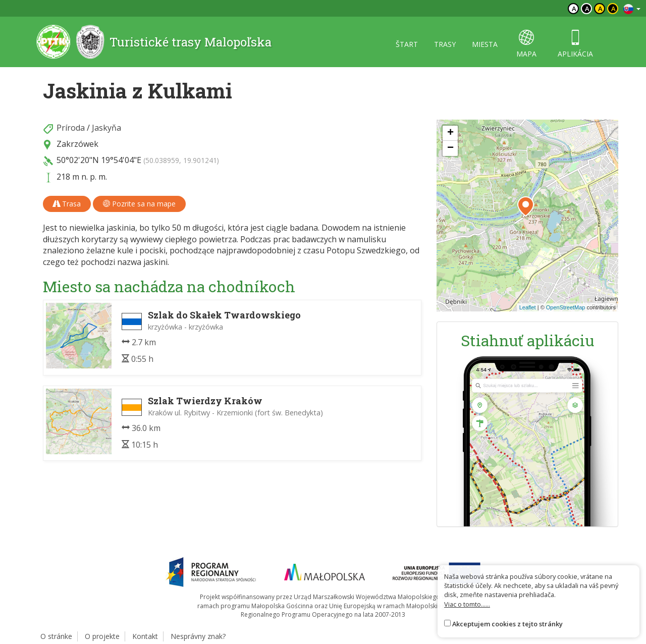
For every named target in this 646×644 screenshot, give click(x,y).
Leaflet (528, 307)
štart (407, 44)
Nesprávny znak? (198, 636)
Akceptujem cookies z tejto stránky (507, 624)
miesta (485, 44)
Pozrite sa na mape (139, 204)
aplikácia (575, 44)
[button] (526, 206)
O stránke (56, 636)
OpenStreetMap (566, 307)
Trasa (67, 204)
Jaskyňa (106, 128)
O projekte (102, 636)
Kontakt (145, 636)
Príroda (71, 128)
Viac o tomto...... (467, 604)
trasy (445, 44)
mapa (526, 44)
